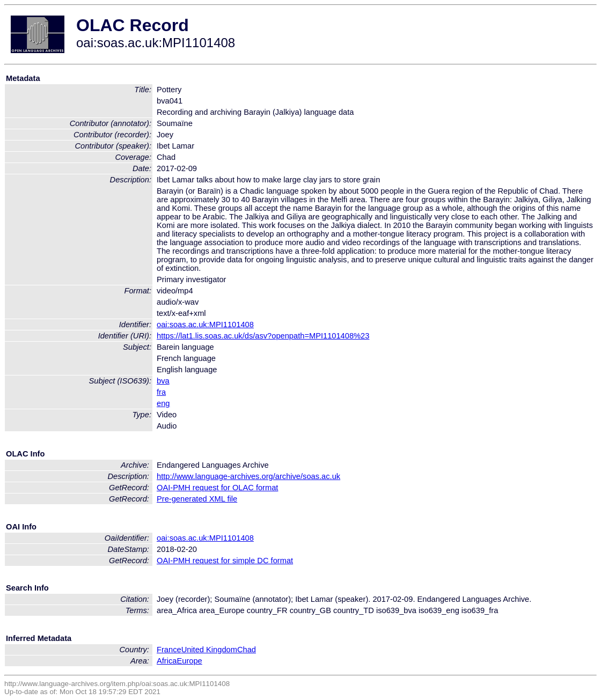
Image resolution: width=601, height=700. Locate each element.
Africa (167, 661)
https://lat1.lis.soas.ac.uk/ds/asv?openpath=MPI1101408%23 (263, 336)
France (169, 650)
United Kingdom (209, 650)
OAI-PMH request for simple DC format (225, 561)
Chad (247, 650)
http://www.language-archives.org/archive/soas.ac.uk (248, 476)
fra (161, 392)
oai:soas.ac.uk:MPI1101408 (205, 325)
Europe (189, 661)
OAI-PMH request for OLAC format (217, 488)
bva (163, 381)
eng (163, 403)
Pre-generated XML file (197, 499)
